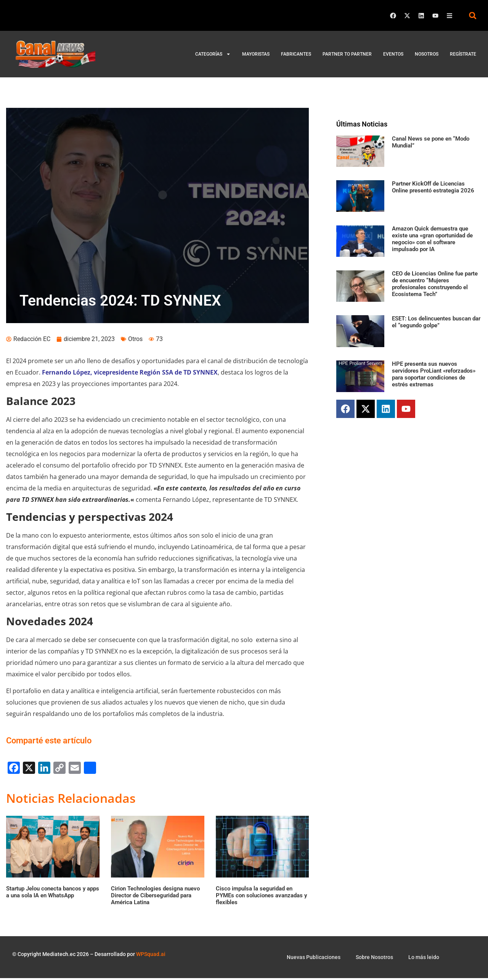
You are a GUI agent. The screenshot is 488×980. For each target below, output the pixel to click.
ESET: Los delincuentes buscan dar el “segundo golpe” (436, 322)
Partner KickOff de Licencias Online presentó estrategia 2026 (433, 187)
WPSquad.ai (151, 956)
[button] (473, 15)
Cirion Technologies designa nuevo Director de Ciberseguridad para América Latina (155, 897)
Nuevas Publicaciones (314, 959)
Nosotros (427, 54)
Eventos (393, 54)
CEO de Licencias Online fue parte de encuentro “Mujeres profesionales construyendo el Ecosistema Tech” (435, 284)
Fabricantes (296, 54)
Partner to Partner (347, 54)
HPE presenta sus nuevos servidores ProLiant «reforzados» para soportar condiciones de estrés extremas (434, 374)
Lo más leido (424, 959)
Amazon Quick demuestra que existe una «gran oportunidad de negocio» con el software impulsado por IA (432, 239)
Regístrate (463, 54)
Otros (135, 341)
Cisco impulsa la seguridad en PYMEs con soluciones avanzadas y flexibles (261, 897)
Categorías (213, 54)
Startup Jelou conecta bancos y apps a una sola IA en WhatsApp (53, 894)
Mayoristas (256, 54)
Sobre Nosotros (374, 959)
